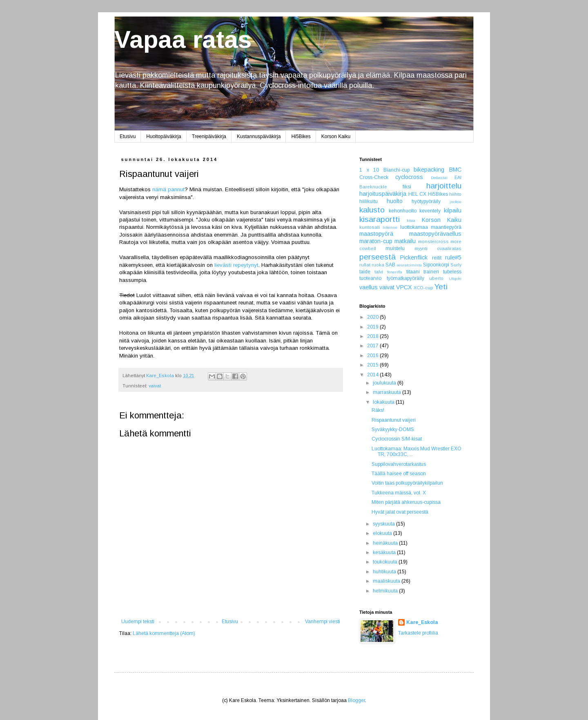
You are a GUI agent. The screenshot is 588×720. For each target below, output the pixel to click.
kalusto (372, 210)
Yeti (441, 287)
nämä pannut (168, 189)
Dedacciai (439, 178)
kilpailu (453, 210)
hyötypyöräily (426, 201)
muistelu (395, 248)
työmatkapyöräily (405, 278)
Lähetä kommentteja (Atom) (164, 633)
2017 (373, 346)
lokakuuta (384, 402)
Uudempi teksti (138, 622)
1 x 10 (369, 170)
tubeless (452, 272)
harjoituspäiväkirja (383, 194)
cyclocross (409, 177)
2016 (373, 356)
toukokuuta (386, 562)
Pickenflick (414, 257)
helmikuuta (386, 591)
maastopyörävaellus (435, 234)
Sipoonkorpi (436, 265)
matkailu (405, 241)
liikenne (390, 227)
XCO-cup (423, 288)
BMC (455, 170)
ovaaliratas (449, 248)
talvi (379, 272)
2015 (373, 365)
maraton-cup (376, 241)
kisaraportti (380, 219)
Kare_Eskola (422, 622)
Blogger (356, 700)
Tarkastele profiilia (418, 633)
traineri (431, 272)
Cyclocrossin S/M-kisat (397, 439)
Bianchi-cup (396, 170)
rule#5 (453, 257)
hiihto (455, 194)
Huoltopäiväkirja (164, 136)
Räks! (378, 410)
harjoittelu (444, 186)
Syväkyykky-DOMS (393, 429)
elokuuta (383, 533)
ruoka (378, 265)
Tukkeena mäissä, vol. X (399, 493)
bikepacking (429, 170)
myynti (421, 248)
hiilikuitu (369, 201)
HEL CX (418, 194)
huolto (395, 201)
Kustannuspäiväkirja (259, 136)
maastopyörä (376, 234)
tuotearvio (370, 278)
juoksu (455, 202)
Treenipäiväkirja (209, 136)
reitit (437, 258)
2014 (373, 375)
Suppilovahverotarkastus (399, 464)
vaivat (155, 386)
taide (365, 272)
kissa (411, 220)
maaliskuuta (387, 581)
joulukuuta (385, 383)
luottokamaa (414, 227)
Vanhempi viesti (323, 622)
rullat (365, 265)
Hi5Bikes (301, 136)
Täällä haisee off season (399, 474)
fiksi (407, 187)
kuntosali (370, 227)
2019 (373, 327)
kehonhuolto (403, 211)
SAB (390, 265)
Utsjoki (455, 278)
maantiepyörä (446, 227)
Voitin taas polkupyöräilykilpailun (407, 483)
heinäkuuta (386, 543)
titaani (413, 272)
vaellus (369, 287)
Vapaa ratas (183, 39)
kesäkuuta (385, 552)
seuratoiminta (409, 265)
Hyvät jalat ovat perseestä (400, 512)
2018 (373, 336)
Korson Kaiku (336, 136)
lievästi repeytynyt (236, 265)
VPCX (404, 287)
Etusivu (128, 136)
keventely (430, 211)
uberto (436, 278)
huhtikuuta (385, 572)
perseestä (378, 257)
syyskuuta (384, 524)
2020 (373, 317)
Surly (456, 265)
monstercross (433, 241)
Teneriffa (394, 272)
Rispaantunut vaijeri (394, 420)
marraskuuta (388, 392)
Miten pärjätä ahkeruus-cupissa (406, 502)
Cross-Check (374, 177)
